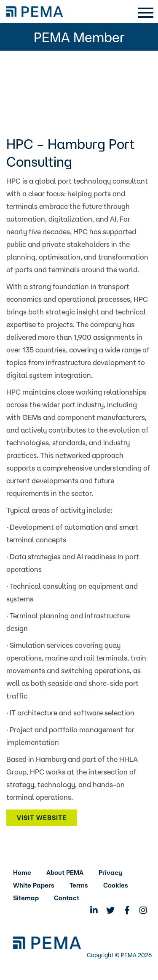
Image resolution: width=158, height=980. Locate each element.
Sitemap (26, 898)
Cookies (116, 885)
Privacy (110, 873)
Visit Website (42, 818)
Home (22, 873)
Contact (67, 898)
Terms (79, 885)
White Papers (34, 885)
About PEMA (65, 873)
